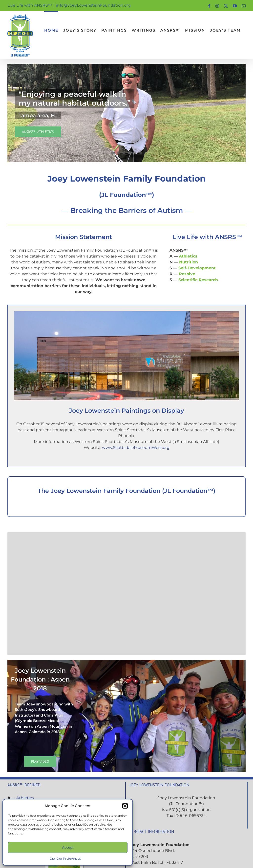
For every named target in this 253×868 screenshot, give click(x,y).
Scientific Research (198, 280)
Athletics (188, 256)
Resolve (187, 274)
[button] (125, 806)
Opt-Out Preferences (65, 859)
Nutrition (189, 262)
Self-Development (197, 268)
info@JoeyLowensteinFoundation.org (93, 5)
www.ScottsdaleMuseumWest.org (136, 448)
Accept (68, 847)
